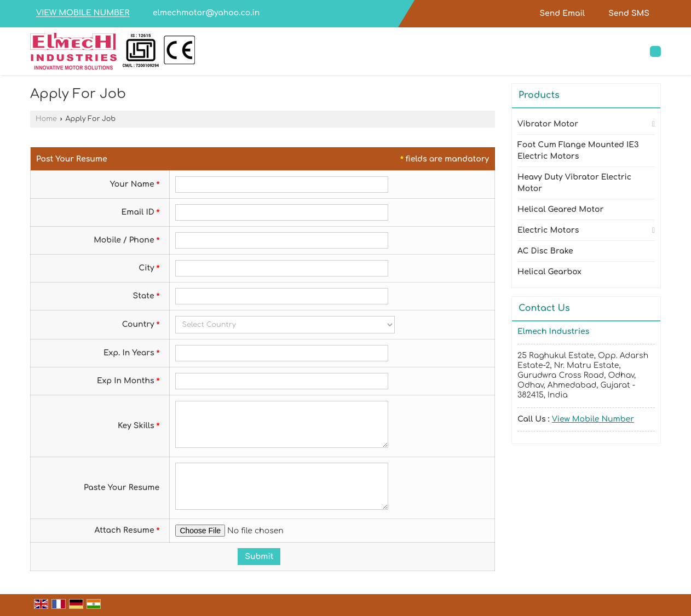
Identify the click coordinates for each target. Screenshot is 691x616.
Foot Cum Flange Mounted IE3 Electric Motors (578, 151)
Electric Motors (548, 230)
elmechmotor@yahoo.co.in (206, 13)
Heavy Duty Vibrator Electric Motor (574, 183)
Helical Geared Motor (560, 209)
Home (46, 119)
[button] (83, 13)
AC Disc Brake (545, 251)
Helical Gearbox (549, 272)
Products (539, 95)
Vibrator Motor (548, 124)
